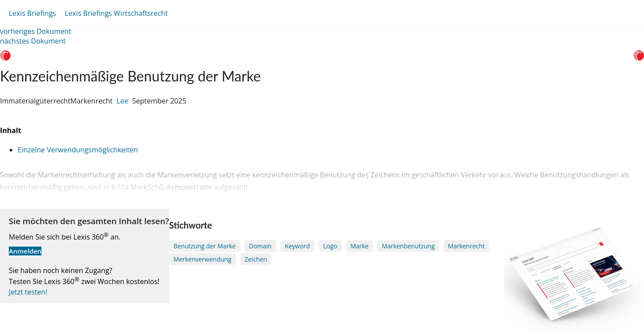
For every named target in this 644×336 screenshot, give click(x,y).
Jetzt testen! (28, 292)
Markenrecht (466, 246)
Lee (122, 101)
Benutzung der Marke (205, 246)
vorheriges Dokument (36, 31)
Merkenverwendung (203, 259)
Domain (260, 246)
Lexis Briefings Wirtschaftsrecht (116, 13)
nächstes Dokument (33, 41)
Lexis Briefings (32, 13)
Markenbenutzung (408, 246)
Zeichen (256, 259)
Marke (359, 246)
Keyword (297, 246)
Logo (330, 246)
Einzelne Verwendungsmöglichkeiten (78, 150)
